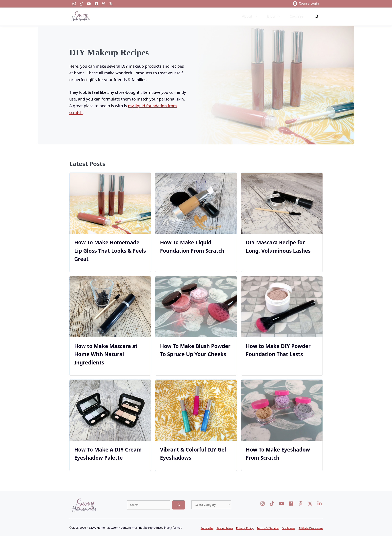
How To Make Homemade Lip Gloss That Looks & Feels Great (110, 251)
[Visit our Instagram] (74, 4)
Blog (274, 16)
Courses (296, 16)
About (251, 16)
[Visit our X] (282, 504)
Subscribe (207, 528)
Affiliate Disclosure (311, 528)
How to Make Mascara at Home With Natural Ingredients (106, 354)
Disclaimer (289, 528)
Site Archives (225, 528)
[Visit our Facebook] (96, 4)
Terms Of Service (268, 528)
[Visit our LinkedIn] (81, 4)
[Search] (179, 505)
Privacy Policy (245, 528)
